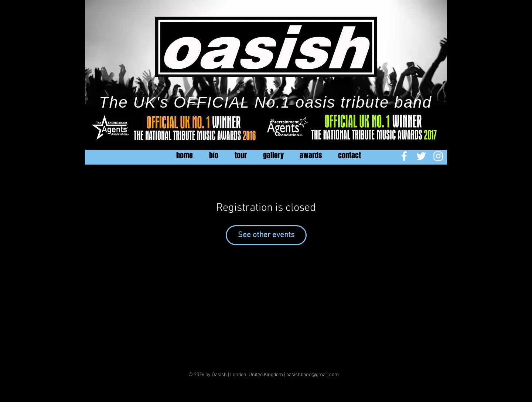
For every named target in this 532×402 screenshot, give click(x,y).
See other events (266, 235)
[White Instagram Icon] (438, 156)
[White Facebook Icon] (404, 156)
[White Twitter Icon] (421, 156)
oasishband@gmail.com (313, 375)
